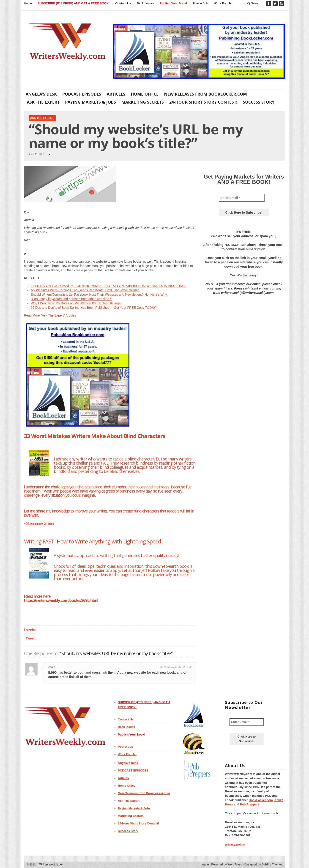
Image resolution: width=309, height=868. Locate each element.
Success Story (259, 102)
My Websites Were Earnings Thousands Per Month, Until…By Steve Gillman (85, 290)
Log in (205, 865)
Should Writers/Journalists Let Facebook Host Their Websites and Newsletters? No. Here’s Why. (99, 295)
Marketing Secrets (143, 102)
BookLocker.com (261, 800)
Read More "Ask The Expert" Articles (50, 315)
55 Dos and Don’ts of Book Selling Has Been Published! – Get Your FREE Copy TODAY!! (94, 308)
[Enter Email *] (242, 198)
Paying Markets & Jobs (90, 102)
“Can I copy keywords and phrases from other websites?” (71, 299)
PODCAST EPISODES (82, 94)
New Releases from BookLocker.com (205, 94)
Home (28, 3)
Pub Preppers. (250, 804)
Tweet (30, 638)
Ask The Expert (43, 102)
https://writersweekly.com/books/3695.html (61, 601)
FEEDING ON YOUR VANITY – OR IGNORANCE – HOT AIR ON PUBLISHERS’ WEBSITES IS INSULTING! (108, 286)
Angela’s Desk (41, 94)
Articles (116, 94)
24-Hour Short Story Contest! (203, 102)
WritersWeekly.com (51, 865)
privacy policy (235, 844)
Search (254, 3)
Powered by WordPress (227, 865)
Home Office (145, 94)
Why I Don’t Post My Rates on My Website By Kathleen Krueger (76, 303)
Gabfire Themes (272, 865)
